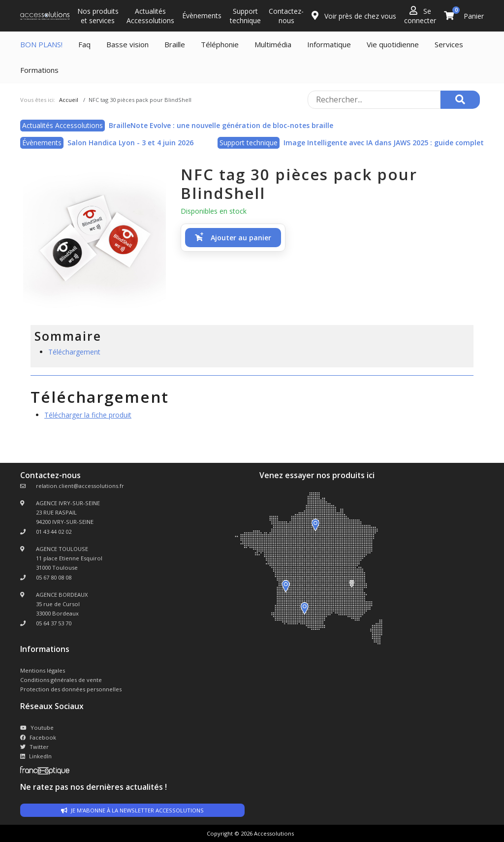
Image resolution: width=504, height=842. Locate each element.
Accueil (69, 100)
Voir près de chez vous (354, 16)
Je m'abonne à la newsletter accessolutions (132, 810)
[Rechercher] (460, 100)
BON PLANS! (41, 44)
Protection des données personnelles (71, 689)
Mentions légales (43, 670)
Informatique (329, 44)
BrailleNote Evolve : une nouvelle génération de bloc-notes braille (221, 125)
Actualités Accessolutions (150, 16)
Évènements (202, 16)
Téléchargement (74, 352)
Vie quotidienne (393, 44)
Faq (84, 44)
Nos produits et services (98, 16)
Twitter (34, 747)
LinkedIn (36, 756)
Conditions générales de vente (61, 680)
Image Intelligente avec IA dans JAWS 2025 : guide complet (384, 143)
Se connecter (420, 16)
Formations (39, 70)
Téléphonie (220, 44)
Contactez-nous (286, 16)
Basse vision (127, 44)
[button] (233, 238)
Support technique (245, 16)
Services (449, 44)
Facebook (38, 737)
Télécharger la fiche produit (88, 415)
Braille (175, 44)
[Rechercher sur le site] (374, 100)
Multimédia (273, 44)
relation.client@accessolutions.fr (80, 486)
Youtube (37, 728)
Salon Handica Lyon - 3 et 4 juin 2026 (130, 143)
